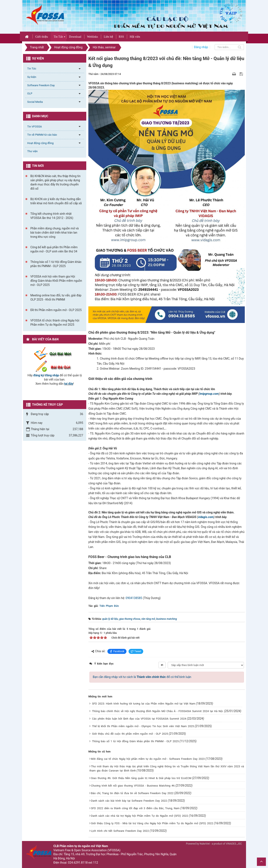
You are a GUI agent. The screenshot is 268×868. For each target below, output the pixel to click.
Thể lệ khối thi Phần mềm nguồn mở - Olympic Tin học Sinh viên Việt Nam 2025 (143, 726)
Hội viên (135, 37)
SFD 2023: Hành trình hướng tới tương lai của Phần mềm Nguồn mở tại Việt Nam (144, 704)
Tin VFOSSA (35, 127)
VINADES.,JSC (234, 844)
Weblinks (92, 37)
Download (75, 37)
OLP (30, 93)
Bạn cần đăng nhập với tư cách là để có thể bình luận (142, 677)
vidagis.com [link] (206, 517)
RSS (121, 37)
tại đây (69, 384)
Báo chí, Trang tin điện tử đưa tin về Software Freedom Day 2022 (132, 793)
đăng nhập (52, 375)
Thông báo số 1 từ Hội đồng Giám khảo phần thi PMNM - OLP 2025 (135, 741)
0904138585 (134, 598)
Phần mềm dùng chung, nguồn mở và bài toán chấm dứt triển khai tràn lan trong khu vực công (55, 233)
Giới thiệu (41, 37)
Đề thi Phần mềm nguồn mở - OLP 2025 (56, 310)
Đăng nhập (201, 47)
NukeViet (205, 844)
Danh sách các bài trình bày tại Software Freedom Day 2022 (129, 801)
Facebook (117, 651)
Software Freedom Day (41, 85)
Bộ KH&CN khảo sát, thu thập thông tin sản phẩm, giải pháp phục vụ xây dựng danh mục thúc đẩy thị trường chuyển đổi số (55, 182)
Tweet (136, 651)
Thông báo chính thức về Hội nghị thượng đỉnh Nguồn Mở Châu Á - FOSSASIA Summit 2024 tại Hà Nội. (158, 711)
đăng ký (39, 375)
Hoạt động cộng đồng (40, 143)
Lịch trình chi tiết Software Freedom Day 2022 (120, 831)
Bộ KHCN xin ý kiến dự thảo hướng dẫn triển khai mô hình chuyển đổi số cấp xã (56, 201)
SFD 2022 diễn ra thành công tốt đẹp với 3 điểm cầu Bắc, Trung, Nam (135, 808)
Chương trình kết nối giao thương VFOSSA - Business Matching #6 (133, 786)
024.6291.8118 (78, 863)
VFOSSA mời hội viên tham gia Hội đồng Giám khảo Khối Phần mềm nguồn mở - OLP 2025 (56, 281)
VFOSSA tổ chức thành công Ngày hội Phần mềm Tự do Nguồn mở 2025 (55, 323)
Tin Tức (58, 37)
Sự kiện (32, 77)
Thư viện (32, 151)
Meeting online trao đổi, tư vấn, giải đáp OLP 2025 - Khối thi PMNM (56, 297)
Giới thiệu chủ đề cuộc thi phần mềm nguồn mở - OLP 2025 (130, 734)
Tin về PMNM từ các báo (42, 135)
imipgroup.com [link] (209, 394)
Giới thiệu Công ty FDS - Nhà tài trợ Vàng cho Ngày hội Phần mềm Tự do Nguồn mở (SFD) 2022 (152, 823)
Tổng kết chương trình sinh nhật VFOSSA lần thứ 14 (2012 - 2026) (52, 216)
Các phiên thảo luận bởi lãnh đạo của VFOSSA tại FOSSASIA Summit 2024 (139, 719)
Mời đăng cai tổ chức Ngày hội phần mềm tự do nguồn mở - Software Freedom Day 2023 (148, 759)
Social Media (35, 102)
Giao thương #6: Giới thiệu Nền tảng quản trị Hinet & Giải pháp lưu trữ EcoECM (141, 778)
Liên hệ (108, 37)
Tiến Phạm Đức (109, 606)
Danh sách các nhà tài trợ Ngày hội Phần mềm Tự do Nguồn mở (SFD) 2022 (140, 816)
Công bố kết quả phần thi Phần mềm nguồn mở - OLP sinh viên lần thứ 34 (54, 249)
